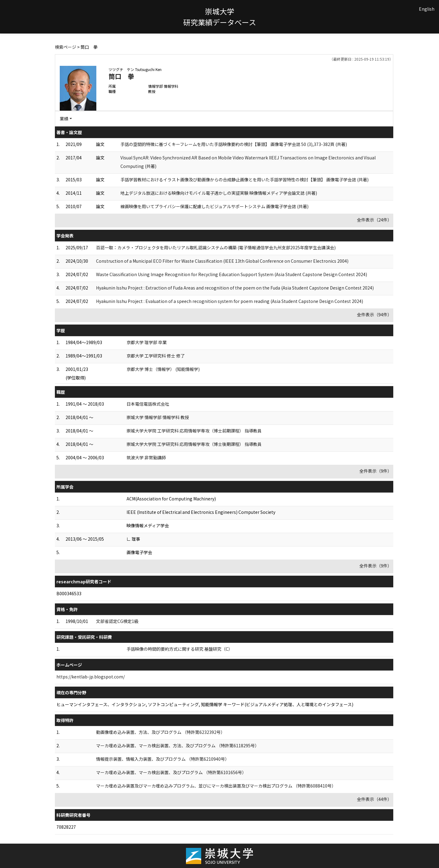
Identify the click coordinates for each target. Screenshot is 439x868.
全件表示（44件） (374, 799)
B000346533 (69, 593)
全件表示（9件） (376, 471)
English (427, 9)
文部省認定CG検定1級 (117, 621)
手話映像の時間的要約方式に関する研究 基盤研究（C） (180, 649)
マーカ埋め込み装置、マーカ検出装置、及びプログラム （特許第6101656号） (171, 772)
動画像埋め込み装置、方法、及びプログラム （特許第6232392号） (161, 732)
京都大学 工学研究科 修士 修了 (156, 356)
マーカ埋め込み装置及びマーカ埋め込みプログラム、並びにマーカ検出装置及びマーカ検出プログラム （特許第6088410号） (216, 786)
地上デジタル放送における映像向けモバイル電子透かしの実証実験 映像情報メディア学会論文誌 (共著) (219, 193)
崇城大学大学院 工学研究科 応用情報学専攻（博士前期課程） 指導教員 (194, 431)
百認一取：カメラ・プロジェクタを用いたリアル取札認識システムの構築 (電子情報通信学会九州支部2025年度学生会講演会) (216, 247)
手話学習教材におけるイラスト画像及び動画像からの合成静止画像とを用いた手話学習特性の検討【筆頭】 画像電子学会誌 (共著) (244, 180)
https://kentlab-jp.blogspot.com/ (91, 677)
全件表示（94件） (374, 315)
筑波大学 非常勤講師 (146, 457)
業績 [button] (64, 119)
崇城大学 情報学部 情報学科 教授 (158, 417)
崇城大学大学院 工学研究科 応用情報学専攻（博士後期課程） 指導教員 (194, 444)
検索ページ (66, 47)
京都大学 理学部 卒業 (147, 342)
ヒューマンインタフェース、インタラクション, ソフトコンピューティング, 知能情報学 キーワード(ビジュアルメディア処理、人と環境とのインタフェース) (205, 704)
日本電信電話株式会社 (148, 404)
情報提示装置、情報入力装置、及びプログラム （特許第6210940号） (163, 759)
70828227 (66, 827)
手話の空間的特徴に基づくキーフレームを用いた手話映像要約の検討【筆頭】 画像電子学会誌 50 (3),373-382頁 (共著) (234, 144)
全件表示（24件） (374, 220)
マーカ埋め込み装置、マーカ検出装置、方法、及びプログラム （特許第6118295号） (178, 745)
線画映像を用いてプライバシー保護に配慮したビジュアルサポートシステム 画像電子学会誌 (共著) (214, 206)
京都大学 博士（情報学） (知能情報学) (163, 369)
